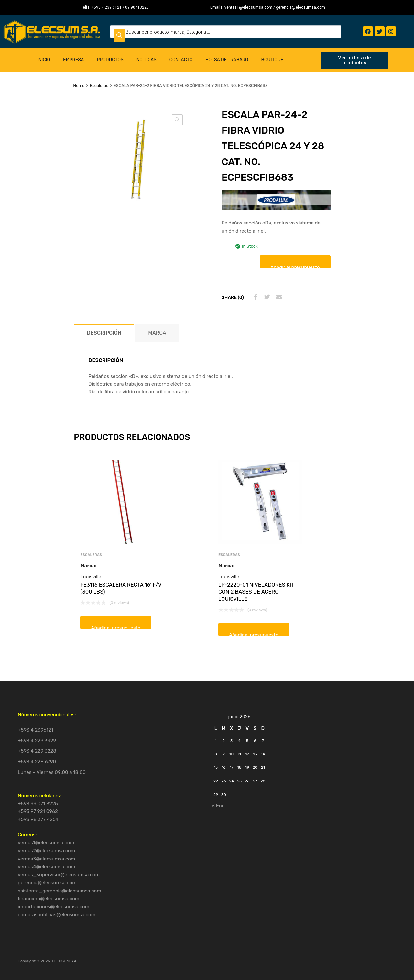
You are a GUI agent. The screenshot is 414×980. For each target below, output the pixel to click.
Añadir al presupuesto (295, 266)
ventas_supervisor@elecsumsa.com (59, 875)
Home (79, 85)
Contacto (181, 60)
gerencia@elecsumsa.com (47, 883)
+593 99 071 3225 (38, 804)
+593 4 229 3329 (37, 741)
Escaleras (99, 85)
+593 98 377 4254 (38, 819)
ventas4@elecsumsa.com (47, 867)
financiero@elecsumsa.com (49, 899)
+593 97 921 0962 (38, 811)
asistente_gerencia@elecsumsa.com (60, 891)
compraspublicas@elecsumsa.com (57, 915)
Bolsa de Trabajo (227, 60)
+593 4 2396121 (36, 730)
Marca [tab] (157, 333)
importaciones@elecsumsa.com (54, 907)
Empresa (73, 60)
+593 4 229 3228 (37, 751)
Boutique (272, 60)
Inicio (44, 60)
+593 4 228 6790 (37, 762)
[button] (177, 120)
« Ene (218, 806)
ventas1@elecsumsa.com (46, 843)
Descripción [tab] (104, 333)
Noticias (147, 60)
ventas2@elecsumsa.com (46, 851)
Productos (110, 60)
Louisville (91, 577)
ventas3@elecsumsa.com (46, 859)
